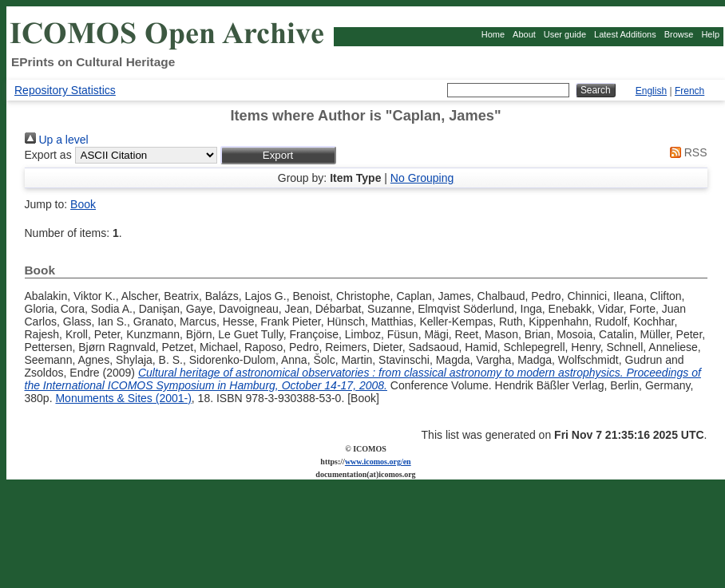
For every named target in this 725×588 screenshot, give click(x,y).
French (689, 91)
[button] (278, 155)
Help (710, 34)
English (651, 91)
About (524, 34)
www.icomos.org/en (378, 462)
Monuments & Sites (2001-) (123, 398)
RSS (686, 152)
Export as (48, 155)
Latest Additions (625, 34)
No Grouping (422, 178)
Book (83, 204)
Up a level (57, 140)
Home (493, 34)
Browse (679, 34)
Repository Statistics (65, 90)
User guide (565, 34)
